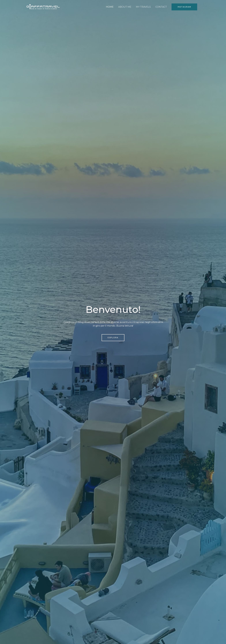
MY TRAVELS (143, 7)
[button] (184, 7)
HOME (110, 7)
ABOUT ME (125, 7)
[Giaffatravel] (43, 7)
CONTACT (161, 7)
